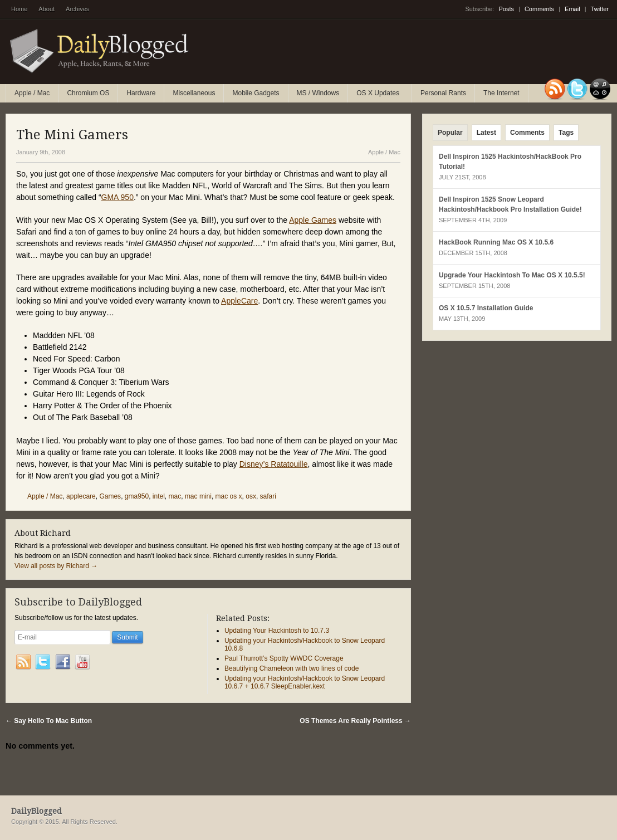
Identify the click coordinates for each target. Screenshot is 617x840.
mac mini (198, 496)
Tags (566, 133)
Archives (77, 9)
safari (268, 496)
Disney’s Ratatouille (274, 464)
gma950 (137, 496)
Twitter (600, 9)
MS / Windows (318, 93)
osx (251, 496)
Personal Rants (443, 93)
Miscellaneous (194, 93)
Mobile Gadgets (256, 93)
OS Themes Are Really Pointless (355, 721)
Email (572, 9)
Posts (506, 9)
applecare (81, 496)
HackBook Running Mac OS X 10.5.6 (496, 242)
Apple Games (313, 220)
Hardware (141, 93)
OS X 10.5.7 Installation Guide (486, 308)
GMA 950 (117, 197)
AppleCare (239, 301)
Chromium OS (88, 93)
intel (159, 496)
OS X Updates (378, 96)
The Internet (501, 93)
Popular (450, 133)
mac (175, 496)
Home (19, 9)
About (46, 9)
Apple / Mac (32, 93)
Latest (486, 133)
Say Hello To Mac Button (49, 721)
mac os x (229, 496)
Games (110, 496)
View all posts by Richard (56, 566)
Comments (539, 9)
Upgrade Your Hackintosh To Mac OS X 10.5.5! (512, 275)
